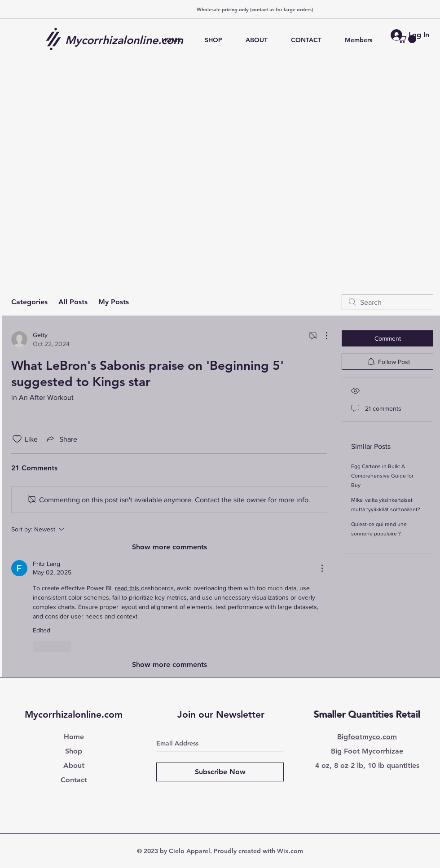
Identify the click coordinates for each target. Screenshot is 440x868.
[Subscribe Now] (220, 772)
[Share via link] (61, 439)
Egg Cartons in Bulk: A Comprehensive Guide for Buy (382, 476)
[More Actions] (322, 336)
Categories (29, 302)
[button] (406, 39)
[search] (387, 302)
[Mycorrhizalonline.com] (128, 40)
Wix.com (290, 851)
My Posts (114, 302)
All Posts (73, 302)
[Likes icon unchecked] (17, 439)
